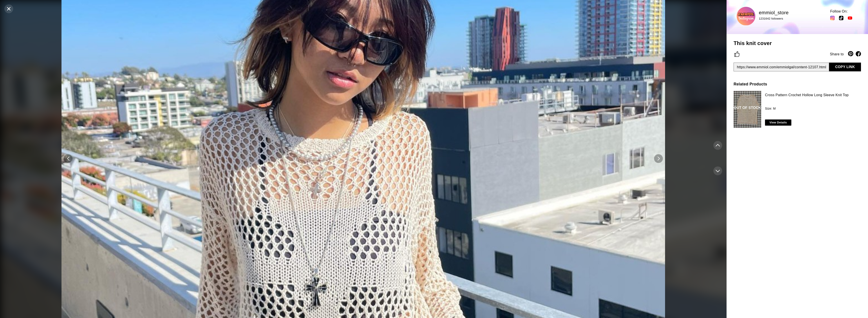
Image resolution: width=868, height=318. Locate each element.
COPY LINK (845, 67)
